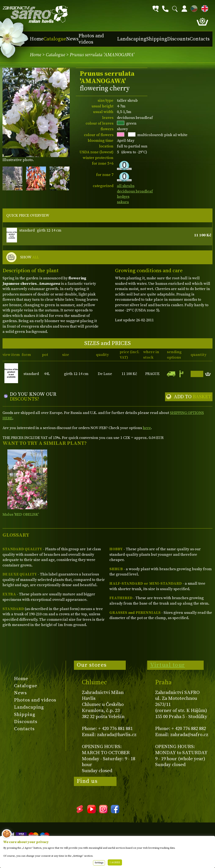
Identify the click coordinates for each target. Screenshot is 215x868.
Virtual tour (168, 665)
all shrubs (126, 186)
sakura (123, 202)
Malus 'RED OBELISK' (21, 515)
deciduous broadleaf (135, 191)
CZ (193, 8)
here (147, 428)
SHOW (29, 257)
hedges (123, 197)
